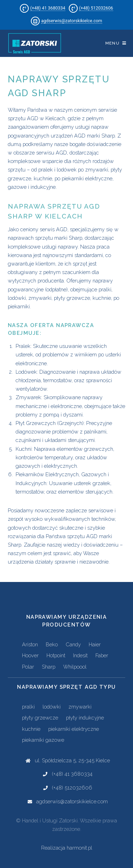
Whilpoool (75, 667)
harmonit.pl (79, 848)
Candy (73, 644)
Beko (52, 644)
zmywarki (80, 707)
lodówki (52, 707)
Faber (102, 655)
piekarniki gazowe (43, 740)
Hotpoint (56, 655)
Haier (95, 644)
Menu (112, 43)
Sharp (49, 667)
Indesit (80, 655)
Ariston (30, 644)
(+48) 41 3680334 (48, 8)
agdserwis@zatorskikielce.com (72, 21)
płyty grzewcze (40, 718)
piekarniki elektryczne (74, 729)
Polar (28, 667)
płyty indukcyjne (85, 718)
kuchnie (31, 729)
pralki (28, 707)
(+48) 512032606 (96, 8)
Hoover (30, 655)
